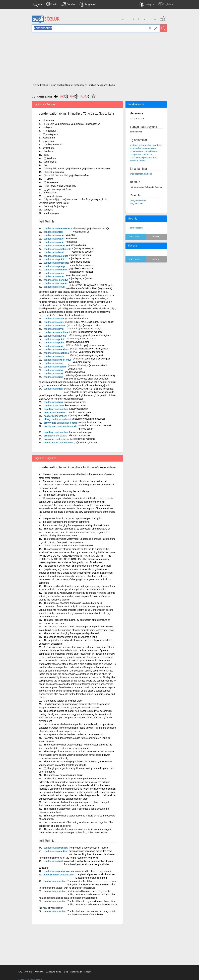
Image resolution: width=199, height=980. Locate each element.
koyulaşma (48, 141)
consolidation (150, 151)
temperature (58, 228)
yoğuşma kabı (75, 369)
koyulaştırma (50, 193)
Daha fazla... (135, 237)
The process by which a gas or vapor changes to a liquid (72, 518)
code (54, 319)
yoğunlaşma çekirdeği (80, 255)
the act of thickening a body (61, 495)
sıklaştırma (48, 120)
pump (54, 266)
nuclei (54, 336)
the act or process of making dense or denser (66, 491)
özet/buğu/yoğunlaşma (56, 206)
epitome (152, 157)
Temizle (156, 237)
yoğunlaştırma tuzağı (75, 402)
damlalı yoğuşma (86, 439)
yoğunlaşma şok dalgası (97, 359)
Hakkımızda (76, 972)
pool (54, 346)
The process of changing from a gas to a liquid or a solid (73, 603)
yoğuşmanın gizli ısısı (86, 442)
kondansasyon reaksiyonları (93, 349)
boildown (143, 145)
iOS (20, 972)
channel (55, 283)
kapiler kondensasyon (81, 432)
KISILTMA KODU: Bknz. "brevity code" (94, 322)
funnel (55, 326)
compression (150, 148)
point (54, 259)
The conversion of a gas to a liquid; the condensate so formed (75, 481)
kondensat (71, 242)
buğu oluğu (74, 282)
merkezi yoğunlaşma (80, 412)
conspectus (135, 154)
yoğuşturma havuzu (94, 345)
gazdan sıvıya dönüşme (59, 189)
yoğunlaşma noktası (79, 258)
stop (54, 363)
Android (28, 972)
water (54, 235)
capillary (56, 409)
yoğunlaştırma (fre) (79, 175)
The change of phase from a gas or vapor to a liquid (71, 637)
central (55, 412)
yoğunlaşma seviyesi (82, 252)
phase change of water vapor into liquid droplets (69, 546)
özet (46, 165)
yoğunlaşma (50, 162)
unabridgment (136, 174)
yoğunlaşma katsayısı (83, 248)
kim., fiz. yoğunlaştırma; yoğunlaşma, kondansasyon (73, 124)
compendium (136, 148)
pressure (56, 263)
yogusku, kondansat (76, 275)
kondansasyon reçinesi (81, 272)
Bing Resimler (136, 203)
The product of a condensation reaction (89, 848)
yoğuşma (49, 210)
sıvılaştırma (49, 148)
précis (142, 160)
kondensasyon (56, 144)
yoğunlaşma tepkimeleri (91, 352)
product (55, 848)
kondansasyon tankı (75, 372)
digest (144, 157)
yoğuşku (70, 235)
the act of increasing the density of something (66, 522)
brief (159, 145)
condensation (136, 228)
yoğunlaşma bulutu (76, 245)
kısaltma (51, 158)
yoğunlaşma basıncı (80, 262)
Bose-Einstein (59, 875)
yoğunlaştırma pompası (82, 265)
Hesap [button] (147, 4)
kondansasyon (51, 213)
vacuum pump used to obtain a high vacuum (89, 871)
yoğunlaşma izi (81, 232)
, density (55, 280)
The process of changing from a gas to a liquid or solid (72, 633)
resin (54, 273)
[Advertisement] (99, 59)
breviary (152, 145)
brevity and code (60, 423)
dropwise (56, 439)
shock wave (58, 360)
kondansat (71, 238)
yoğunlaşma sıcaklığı (98, 228)
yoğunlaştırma (54, 196)
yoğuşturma (49, 138)
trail (53, 232)
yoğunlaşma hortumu (91, 325)
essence (134, 160)
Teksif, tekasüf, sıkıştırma (62, 186)
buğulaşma (58, 172)
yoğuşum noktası (88, 339)
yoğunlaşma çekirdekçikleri (97, 335)
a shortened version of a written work (63, 701)
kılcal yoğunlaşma (79, 409)
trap (53, 402)
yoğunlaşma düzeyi (91, 329)
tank (53, 370)
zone (54, 406)
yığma (50, 179)
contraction (147, 154)
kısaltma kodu (81, 319)
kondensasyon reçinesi (91, 355)
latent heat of (58, 442)
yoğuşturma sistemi (97, 365)
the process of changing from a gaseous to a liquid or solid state (76, 525)
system (55, 367)
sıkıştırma (53, 134)
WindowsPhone (53, 972)
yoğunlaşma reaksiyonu (81, 268)
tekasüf (52, 131)
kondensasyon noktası (77, 342)
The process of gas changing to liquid (63, 775)
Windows (39, 972)
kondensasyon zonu (76, 405)
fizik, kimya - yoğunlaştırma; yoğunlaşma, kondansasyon (82, 169)
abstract (134, 145)
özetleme (49, 151)
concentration (136, 151)
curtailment (135, 157)
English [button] (166, 4)
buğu (46, 155)
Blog (66, 972)
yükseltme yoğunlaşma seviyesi (88, 419)
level (54, 252)
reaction (56, 270)
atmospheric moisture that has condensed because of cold (74, 734)
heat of (55, 416)
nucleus (55, 256)
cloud (54, 246)
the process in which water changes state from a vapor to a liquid (77, 566)
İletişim (88, 972)
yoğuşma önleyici (82, 362)
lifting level (57, 419)
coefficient (57, 249)
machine (56, 332)
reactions (56, 349)
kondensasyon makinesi (90, 332)
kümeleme (52, 182)
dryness (148, 174)
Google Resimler (138, 200)
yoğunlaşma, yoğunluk (80, 278)
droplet (55, 436)
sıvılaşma (48, 127)
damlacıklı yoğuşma (80, 435)
